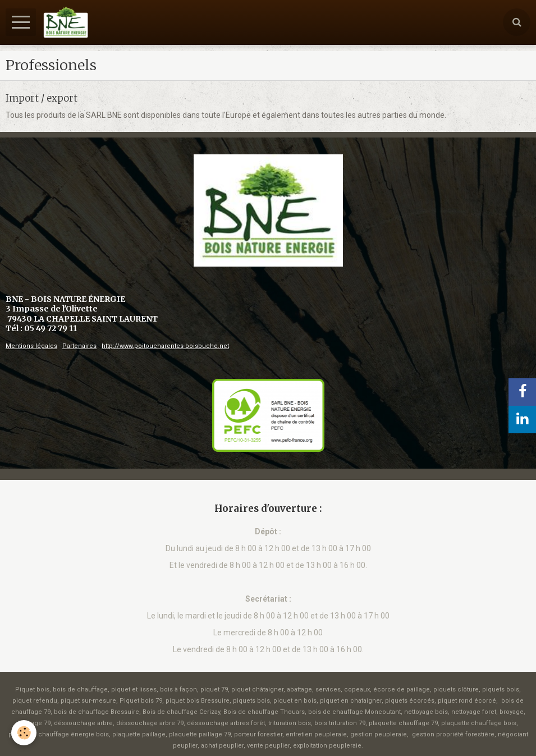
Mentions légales (31, 346)
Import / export (42, 98)
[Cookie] (24, 733)
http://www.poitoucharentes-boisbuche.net (165, 346)
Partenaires (79, 346)
